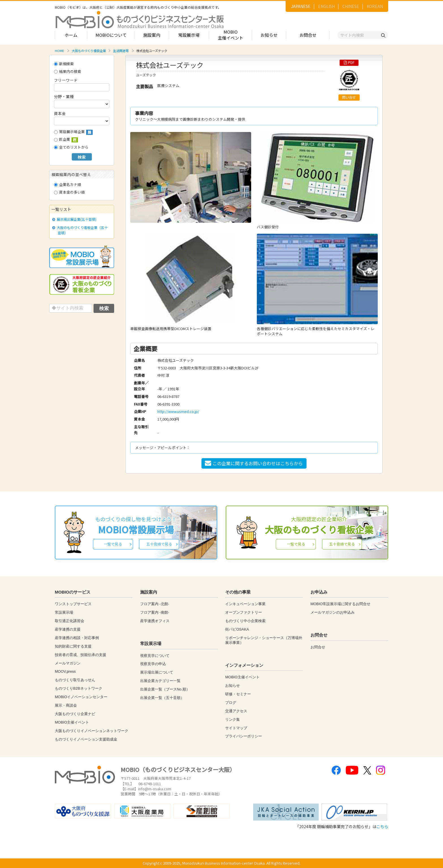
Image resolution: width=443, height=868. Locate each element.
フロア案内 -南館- (155, 612)
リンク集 (233, 719)
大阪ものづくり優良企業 (89, 51)
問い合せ (349, 97)
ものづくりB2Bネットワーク (79, 688)
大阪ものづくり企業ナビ (75, 714)
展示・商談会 (66, 705)
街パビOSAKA (237, 629)
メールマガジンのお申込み (333, 612)
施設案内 (152, 35)
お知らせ (269, 35)
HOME (59, 51)
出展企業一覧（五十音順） (162, 698)
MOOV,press (65, 671)
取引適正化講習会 (70, 621)
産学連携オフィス (155, 621)
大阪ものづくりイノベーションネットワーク (92, 731)
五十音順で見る (159, 544)
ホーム (71, 35)
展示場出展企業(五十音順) (75, 219)
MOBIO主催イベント (231, 35)
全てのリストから (71, 147)
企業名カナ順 (68, 184)
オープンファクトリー (244, 612)
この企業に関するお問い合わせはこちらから (254, 463)
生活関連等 (121, 51)
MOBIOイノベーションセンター (81, 697)
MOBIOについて (111, 35)
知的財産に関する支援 (73, 646)
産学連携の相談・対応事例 (77, 638)
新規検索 (64, 64)
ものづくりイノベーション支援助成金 (86, 739)
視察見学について (155, 656)
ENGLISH (326, 6)
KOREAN (375, 6)
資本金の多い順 (69, 192)
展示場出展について (157, 672)
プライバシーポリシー (244, 736)
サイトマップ (236, 728)
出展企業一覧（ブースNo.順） (165, 689)
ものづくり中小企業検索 (245, 621)
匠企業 (66, 139)
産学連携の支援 (68, 629)
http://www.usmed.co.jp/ (178, 411)
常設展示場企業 (73, 132)
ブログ (231, 703)
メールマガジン (68, 663)
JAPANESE (301, 6)
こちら (382, 826)
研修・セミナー (238, 694)
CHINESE (351, 6)
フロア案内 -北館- (155, 604)
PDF (349, 62)
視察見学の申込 (153, 664)
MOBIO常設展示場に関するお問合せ (340, 604)
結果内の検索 (68, 71)
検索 (82, 157)
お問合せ (308, 35)
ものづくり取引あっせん (75, 680)
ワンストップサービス (73, 604)
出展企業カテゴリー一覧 (160, 681)
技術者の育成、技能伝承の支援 (81, 655)
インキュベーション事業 (245, 604)
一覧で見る (113, 544)
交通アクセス (236, 711)
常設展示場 (189, 35)
